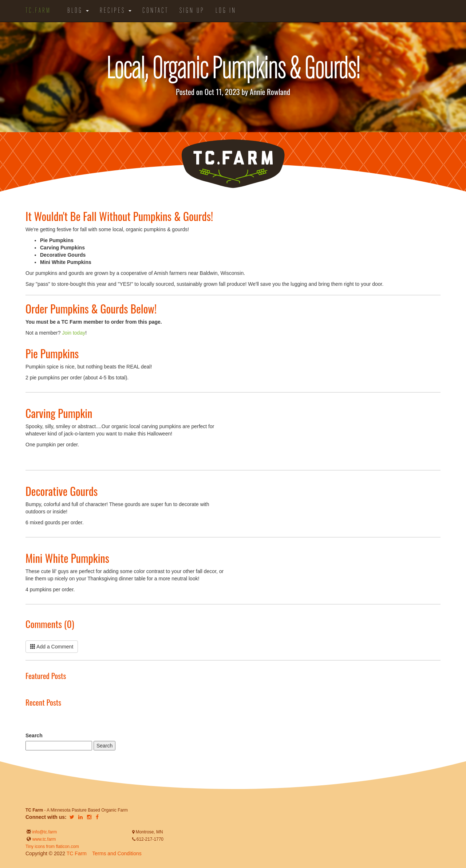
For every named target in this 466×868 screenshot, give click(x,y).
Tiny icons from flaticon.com (52, 847)
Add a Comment (52, 647)
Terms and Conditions (117, 853)
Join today (74, 333)
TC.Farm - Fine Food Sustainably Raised (233, 164)
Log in (226, 11)
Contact (155, 11)
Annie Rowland (270, 92)
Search (34, 735)
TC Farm (77, 853)
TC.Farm (38, 11)
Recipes (116, 11)
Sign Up (192, 11)
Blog (78, 11)
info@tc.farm (44, 832)
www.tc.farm (44, 839)
